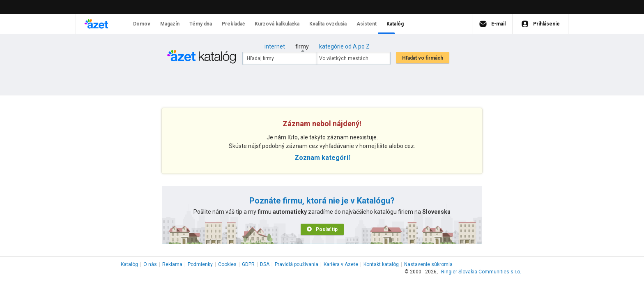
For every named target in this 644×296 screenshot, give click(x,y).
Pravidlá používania (297, 264)
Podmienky (200, 264)
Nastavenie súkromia (428, 264)
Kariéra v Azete (341, 264)
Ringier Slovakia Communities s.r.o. (481, 272)
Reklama (172, 264)
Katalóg (129, 264)
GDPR (248, 264)
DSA (265, 264)
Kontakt (381, 264)
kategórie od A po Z (344, 46)
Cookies (227, 264)
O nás (150, 264)
